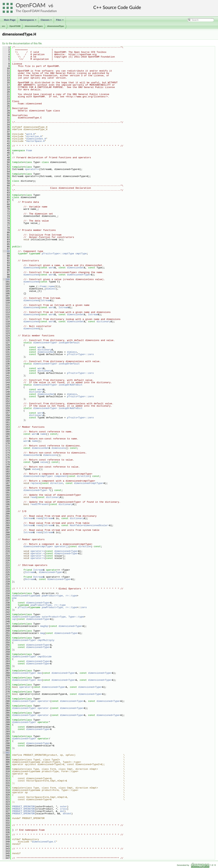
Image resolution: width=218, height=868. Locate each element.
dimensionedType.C (44, 842)
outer (64, 807)
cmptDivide (45, 657)
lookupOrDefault (69, 343)
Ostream (38, 577)
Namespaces (28, 21)
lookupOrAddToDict (71, 385)
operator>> (32, 169)
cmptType (81, 254)
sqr (14, 619)
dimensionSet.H (36, 139)
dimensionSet (75, 268)
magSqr (45, 626)
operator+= (37, 551)
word (52, 268)
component (61, 476)
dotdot (67, 814)
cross (64, 809)
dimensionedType (56, 26)
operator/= (37, 558)
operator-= (37, 553)
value (44, 462)
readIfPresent (40, 504)
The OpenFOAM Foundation (36, 11)
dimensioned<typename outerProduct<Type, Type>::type (48, 617)
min (40, 680)
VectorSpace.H (35, 141)
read (33, 497)
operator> (26, 687)
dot (62, 811)
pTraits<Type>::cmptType (58, 254)
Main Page (10, 20)
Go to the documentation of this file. (22, 43)
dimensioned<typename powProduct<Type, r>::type (45, 596)
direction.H (34, 136)
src (4, 26)
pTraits (23, 607)
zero (84, 607)
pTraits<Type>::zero (80, 354)
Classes (46, 21)
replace (35, 483)
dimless (51, 289)
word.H (31, 134)
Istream (45, 300)
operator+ (44, 701)
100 (6, 279)
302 (6, 753)
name (52, 286)
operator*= (37, 556)
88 (6, 251)
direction (83, 476)
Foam (29, 150)
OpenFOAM (31, 5)
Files (60, 21)
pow (14, 598)
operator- (44, 708)
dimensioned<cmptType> (38, 476)
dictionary (104, 322)
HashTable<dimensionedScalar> (90, 525)
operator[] (61, 546)
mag (42, 633)
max (40, 673)
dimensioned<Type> (79, 275)
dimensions (59, 448)
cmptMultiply (46, 640)
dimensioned (31, 268)
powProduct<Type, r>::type (48, 605)
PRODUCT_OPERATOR (24, 807)
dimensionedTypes (34, 26)
